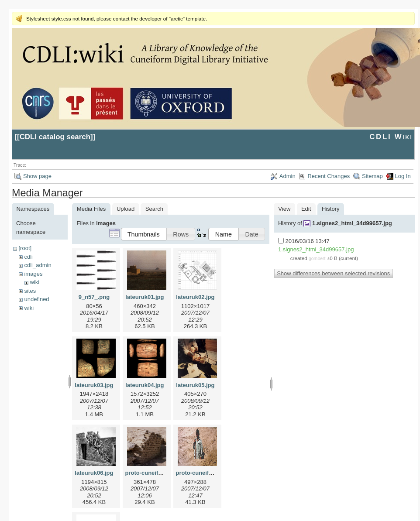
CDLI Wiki (391, 137)
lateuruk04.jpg (145, 385)
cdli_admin (38, 265)
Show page (37, 176)
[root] (25, 248)
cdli (28, 257)
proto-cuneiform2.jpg (204, 473)
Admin (287, 176)
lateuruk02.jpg (195, 297)
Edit (306, 209)
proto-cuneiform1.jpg (153, 473)
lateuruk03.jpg (94, 385)
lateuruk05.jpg (195, 385)
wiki (34, 282)
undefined (36, 299)
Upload (126, 209)
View (284, 209)
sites (30, 291)
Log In (403, 176)
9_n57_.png (94, 297)
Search (154, 209)
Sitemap (372, 176)
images (33, 274)
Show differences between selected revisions (333, 273)
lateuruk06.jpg (94, 473)
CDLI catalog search (55, 137)
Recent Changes (329, 176)
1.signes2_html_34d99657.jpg (352, 223)
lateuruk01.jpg (145, 297)
